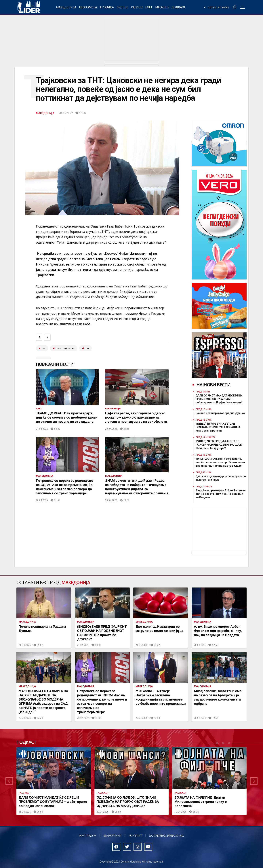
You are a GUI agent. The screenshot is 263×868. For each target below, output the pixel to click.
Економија (88, 7)
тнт (43, 348)
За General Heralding (166, 836)
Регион (137, 7)
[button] (9, 781)
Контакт (135, 836)
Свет (149, 7)
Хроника (107, 7)
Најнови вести (214, 385)
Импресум (88, 836)
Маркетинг (112, 836)
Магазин (162, 7)
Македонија (66, 7)
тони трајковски (65, 348)
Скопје (122, 7)
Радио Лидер (29, 7)
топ (87, 348)
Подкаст (178, 7)
